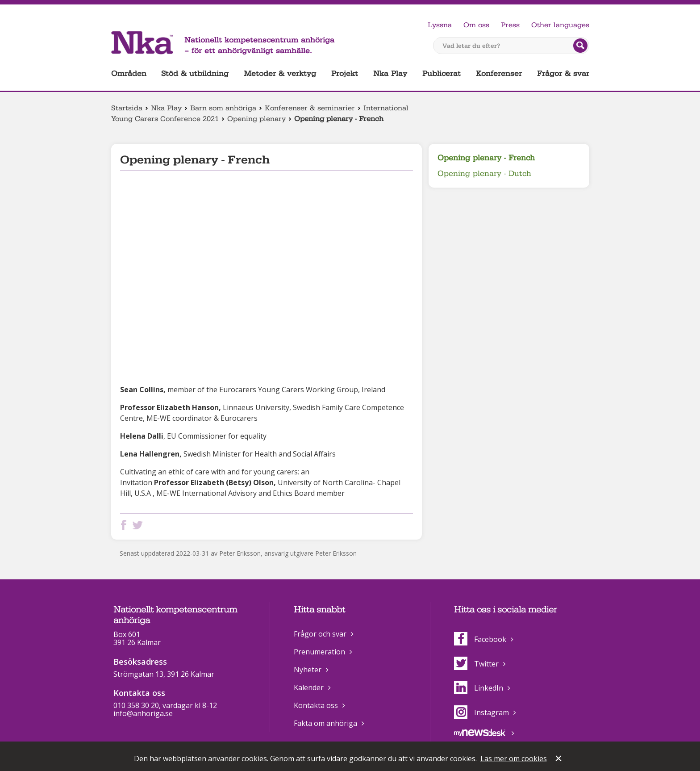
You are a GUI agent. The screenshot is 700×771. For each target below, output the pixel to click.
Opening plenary (256, 119)
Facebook (480, 639)
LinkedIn (479, 688)
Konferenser (499, 73)
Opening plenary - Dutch (484, 174)
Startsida (127, 108)
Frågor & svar (563, 73)
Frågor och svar (320, 634)
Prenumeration (319, 652)
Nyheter (308, 670)
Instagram (481, 712)
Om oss (476, 25)
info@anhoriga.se (143, 713)
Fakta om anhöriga (325, 723)
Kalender (309, 687)
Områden (129, 73)
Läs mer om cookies (514, 758)
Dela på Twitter (139, 525)
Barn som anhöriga (223, 108)
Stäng (559, 759)
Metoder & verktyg (280, 73)
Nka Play (390, 73)
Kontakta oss (316, 705)
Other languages (560, 25)
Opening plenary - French (486, 158)
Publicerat (442, 73)
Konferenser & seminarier (310, 108)
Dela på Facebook (125, 525)
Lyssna (440, 25)
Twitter (476, 664)
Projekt (345, 73)
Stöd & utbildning (195, 73)
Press (510, 25)
